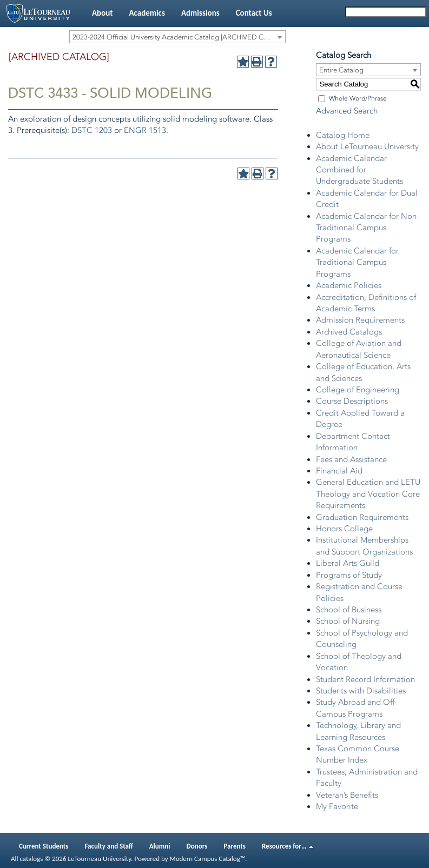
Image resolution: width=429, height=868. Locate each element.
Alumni (160, 846)
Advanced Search (347, 111)
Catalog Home (343, 135)
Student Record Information (365, 679)
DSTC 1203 (92, 130)
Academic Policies (349, 285)
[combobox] (177, 37)
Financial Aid (339, 471)
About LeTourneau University (367, 146)
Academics (147, 13)
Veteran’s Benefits (347, 795)
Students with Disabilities (361, 691)
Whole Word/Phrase (358, 98)
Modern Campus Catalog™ (207, 859)
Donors (197, 846)
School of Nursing (348, 621)
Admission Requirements (360, 320)
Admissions (200, 13)
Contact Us (254, 13)
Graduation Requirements (362, 517)
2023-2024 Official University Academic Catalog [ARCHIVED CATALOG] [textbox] (179, 37)
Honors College (344, 529)
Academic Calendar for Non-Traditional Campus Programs (368, 228)
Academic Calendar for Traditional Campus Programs (357, 262)
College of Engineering (358, 390)
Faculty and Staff (109, 846)
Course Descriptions (352, 401)
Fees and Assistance (351, 459)
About (102, 13)
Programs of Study (349, 575)
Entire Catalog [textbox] (341, 70)
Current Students (44, 846)
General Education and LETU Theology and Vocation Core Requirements (368, 494)
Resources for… (288, 846)
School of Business (349, 610)
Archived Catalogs (349, 332)
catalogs (31, 859)
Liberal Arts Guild (348, 563)
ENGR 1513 (145, 130)
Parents (235, 846)
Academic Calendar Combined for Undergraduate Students (359, 170)
